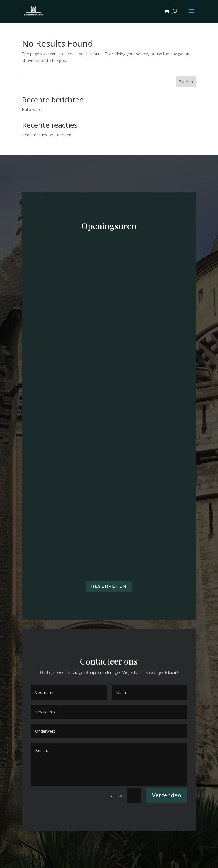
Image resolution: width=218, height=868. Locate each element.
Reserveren (109, 586)
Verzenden (167, 795)
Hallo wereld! (34, 109)
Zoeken (186, 82)
